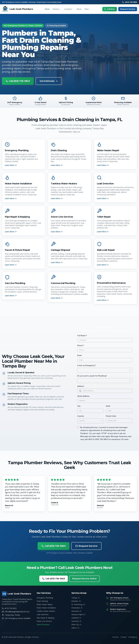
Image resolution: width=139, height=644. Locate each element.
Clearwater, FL (77, 608)
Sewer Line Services (44, 621)
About (79, 9)
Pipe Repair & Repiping (45, 618)
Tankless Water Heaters (46, 611)
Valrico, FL (75, 628)
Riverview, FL (77, 611)
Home (47, 9)
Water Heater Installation (46, 608)
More (88, 9)
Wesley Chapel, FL (78, 614)
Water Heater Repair (45, 604)
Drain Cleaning (42, 601)
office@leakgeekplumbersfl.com (16, 612)
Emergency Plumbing (45, 598)
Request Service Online (84, 579)
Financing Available (56, 25)
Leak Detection (43, 614)
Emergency (133, 637)
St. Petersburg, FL (78, 604)
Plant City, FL (77, 624)
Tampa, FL (76, 598)
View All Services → (44, 624)
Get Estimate (49, 81)
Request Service (128, 9)
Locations (69, 9)
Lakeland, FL (76, 618)
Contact (124, 637)
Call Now (110, 9)
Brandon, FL (76, 601)
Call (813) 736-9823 (18, 81)
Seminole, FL (76, 621)
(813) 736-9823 (130, 2)
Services (57, 9)
